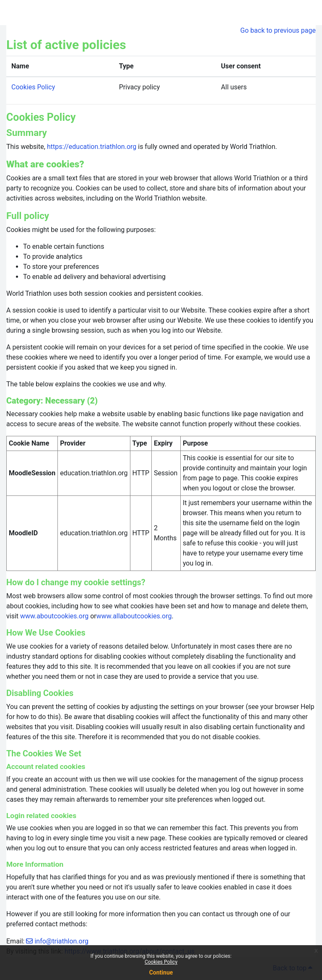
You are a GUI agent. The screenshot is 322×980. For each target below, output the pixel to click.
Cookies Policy (161, 962)
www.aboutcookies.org (54, 616)
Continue (161, 972)
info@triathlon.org (61, 941)
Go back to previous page (278, 30)
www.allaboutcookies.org (134, 616)
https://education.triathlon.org (92, 147)
